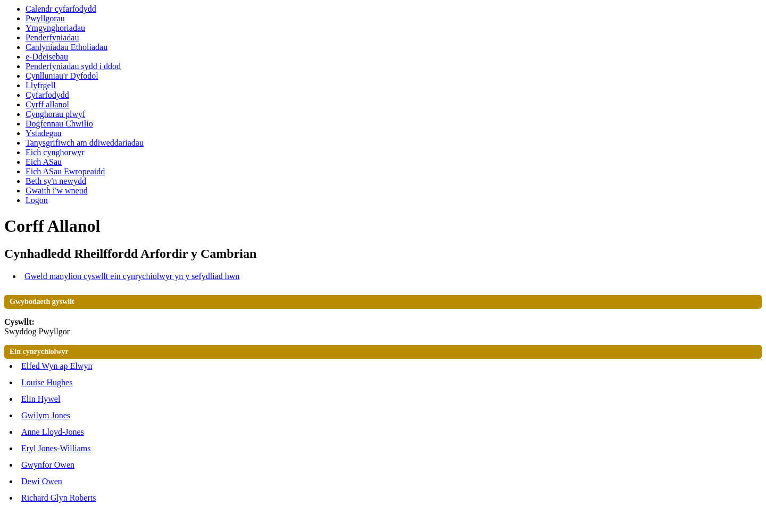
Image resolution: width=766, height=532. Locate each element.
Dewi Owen (42, 481)
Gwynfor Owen (48, 465)
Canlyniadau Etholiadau (66, 47)
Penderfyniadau (52, 37)
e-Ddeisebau (47, 57)
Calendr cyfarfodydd (61, 9)
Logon (37, 200)
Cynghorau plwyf (55, 114)
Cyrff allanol (47, 104)
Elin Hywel (41, 399)
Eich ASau (44, 162)
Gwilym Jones (46, 415)
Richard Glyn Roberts (59, 498)
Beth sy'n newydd (56, 181)
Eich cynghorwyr (55, 152)
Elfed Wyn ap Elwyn (57, 366)
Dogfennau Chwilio (59, 124)
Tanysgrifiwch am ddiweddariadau (85, 143)
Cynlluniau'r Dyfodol (62, 76)
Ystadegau (44, 133)
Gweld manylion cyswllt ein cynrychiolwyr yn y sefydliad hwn (132, 276)
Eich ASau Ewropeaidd (65, 171)
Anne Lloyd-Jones (53, 432)
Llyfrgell (41, 85)
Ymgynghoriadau (55, 28)
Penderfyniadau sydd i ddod (73, 66)
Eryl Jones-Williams (56, 448)
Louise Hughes (47, 382)
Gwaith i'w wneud (57, 191)
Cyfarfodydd (47, 95)
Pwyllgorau (45, 18)
